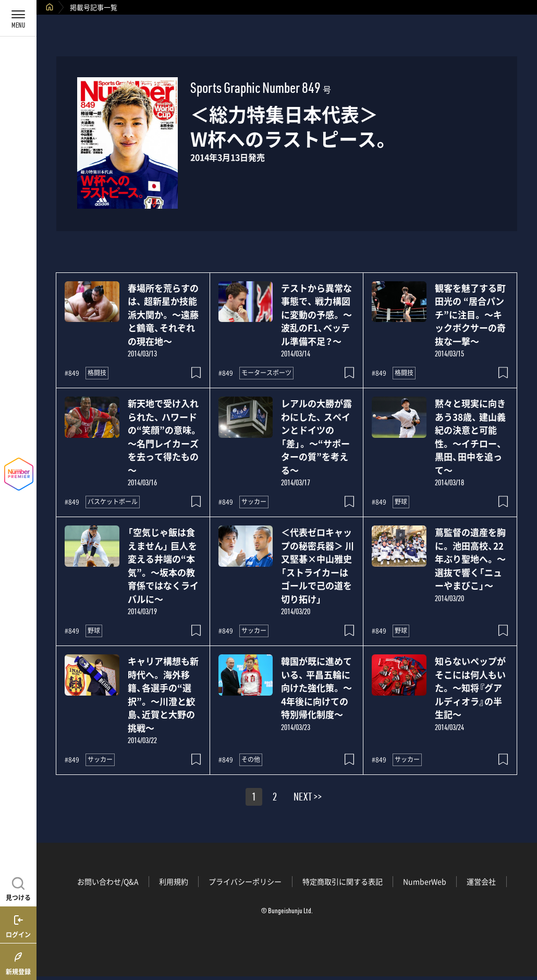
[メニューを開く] (18, 18)
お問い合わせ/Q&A (108, 881)
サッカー (254, 501)
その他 (251, 759)
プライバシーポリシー (245, 881)
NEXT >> (308, 798)
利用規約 (174, 881)
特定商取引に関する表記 (343, 881)
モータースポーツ (266, 373)
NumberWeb (425, 881)
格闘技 (97, 373)
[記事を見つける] (18, 888)
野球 (401, 501)
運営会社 (481, 881)
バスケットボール (113, 501)
